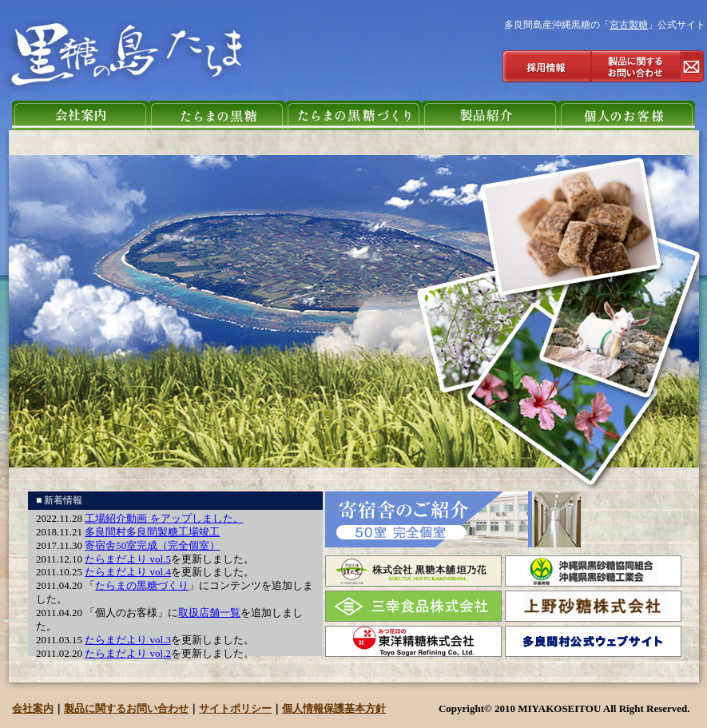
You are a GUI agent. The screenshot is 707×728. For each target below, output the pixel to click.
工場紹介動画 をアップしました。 (164, 518)
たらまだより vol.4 (128, 572)
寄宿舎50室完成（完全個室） (152, 545)
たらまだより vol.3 (128, 640)
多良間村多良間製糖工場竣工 (152, 532)
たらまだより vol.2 (128, 653)
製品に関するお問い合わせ (126, 708)
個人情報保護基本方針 (334, 708)
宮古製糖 (629, 25)
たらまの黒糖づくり (142, 585)
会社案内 (33, 708)
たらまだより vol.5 (128, 559)
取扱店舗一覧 (209, 613)
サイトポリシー (235, 708)
